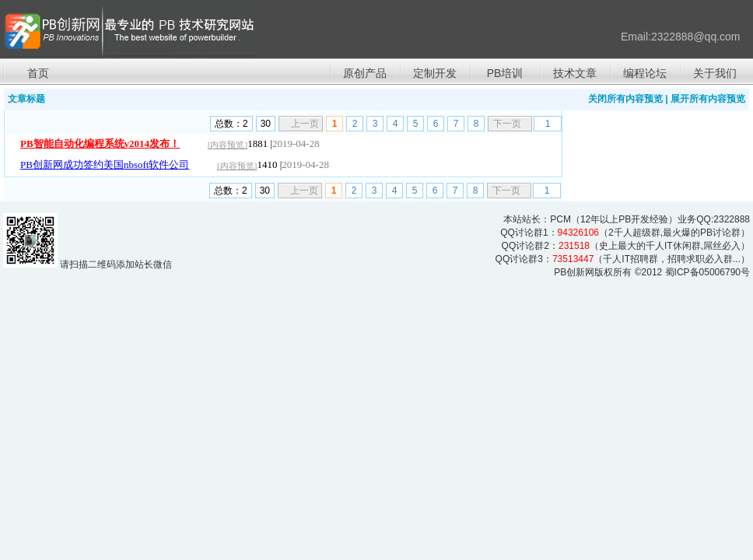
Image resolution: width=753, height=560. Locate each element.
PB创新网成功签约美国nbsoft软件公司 (105, 164)
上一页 (305, 124)
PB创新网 (574, 272)
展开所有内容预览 (708, 99)
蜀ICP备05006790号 (707, 272)
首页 (38, 73)
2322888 (732, 219)
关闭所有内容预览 (625, 99)
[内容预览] (228, 145)
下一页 (507, 124)
